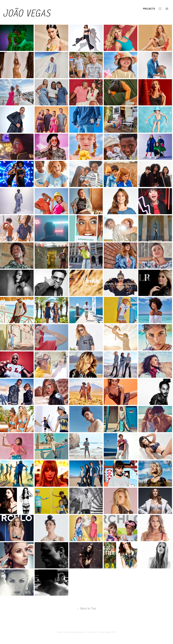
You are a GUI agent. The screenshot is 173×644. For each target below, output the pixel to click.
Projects (149, 9)
